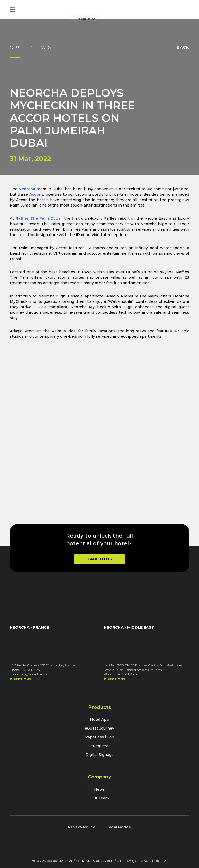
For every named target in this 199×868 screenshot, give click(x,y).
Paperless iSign (100, 737)
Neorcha (27, 189)
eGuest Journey (99, 728)
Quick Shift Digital (150, 861)
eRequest (99, 746)
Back (183, 47)
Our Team (100, 798)
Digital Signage (100, 755)
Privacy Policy (81, 827)
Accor (35, 194)
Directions (20, 679)
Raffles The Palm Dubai (39, 218)
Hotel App (99, 719)
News (99, 789)
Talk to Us (100, 559)
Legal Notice (119, 827)
